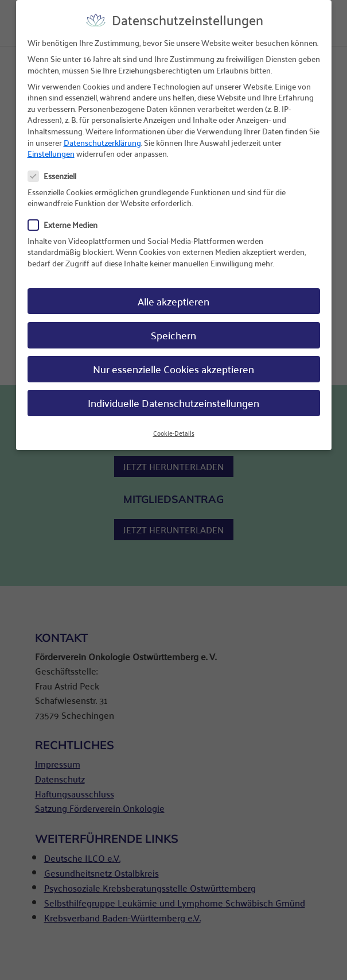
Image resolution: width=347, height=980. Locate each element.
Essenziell (57, 167)
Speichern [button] (173, 326)
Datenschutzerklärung (102, 133)
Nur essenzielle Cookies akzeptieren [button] (173, 360)
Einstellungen (51, 144)
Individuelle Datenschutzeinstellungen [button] (173, 394)
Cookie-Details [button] (174, 424)
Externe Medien (67, 216)
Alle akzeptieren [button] (173, 292)
